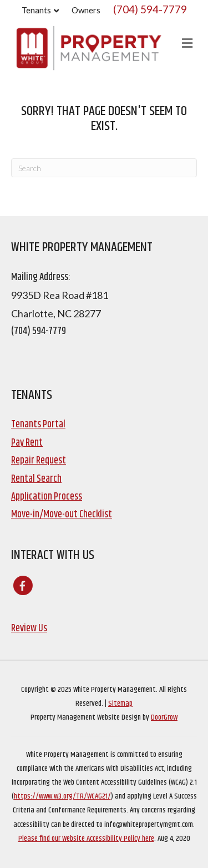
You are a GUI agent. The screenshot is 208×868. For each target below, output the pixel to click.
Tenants (36, 10)
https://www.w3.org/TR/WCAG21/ (62, 796)
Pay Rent (27, 443)
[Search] (104, 168)
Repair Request (39, 461)
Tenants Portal (38, 425)
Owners (86, 10)
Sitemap (120, 704)
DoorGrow (164, 717)
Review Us (29, 628)
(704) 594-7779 (150, 9)
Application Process (47, 497)
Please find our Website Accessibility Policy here (86, 839)
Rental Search (36, 479)
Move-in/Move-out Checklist (62, 515)
